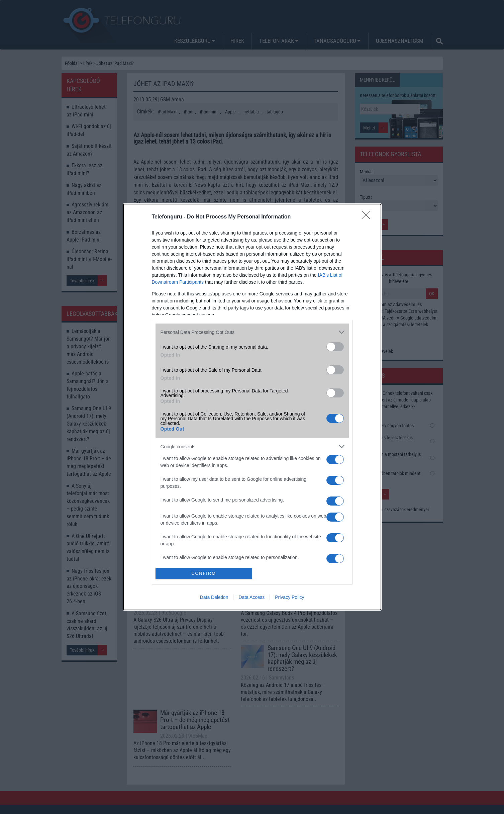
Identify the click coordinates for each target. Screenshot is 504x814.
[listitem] (252, 332)
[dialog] (252, 407)
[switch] (335, 347)
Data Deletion (214, 597)
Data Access (251, 597)
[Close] (368, 217)
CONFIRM (204, 573)
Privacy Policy (289, 597)
